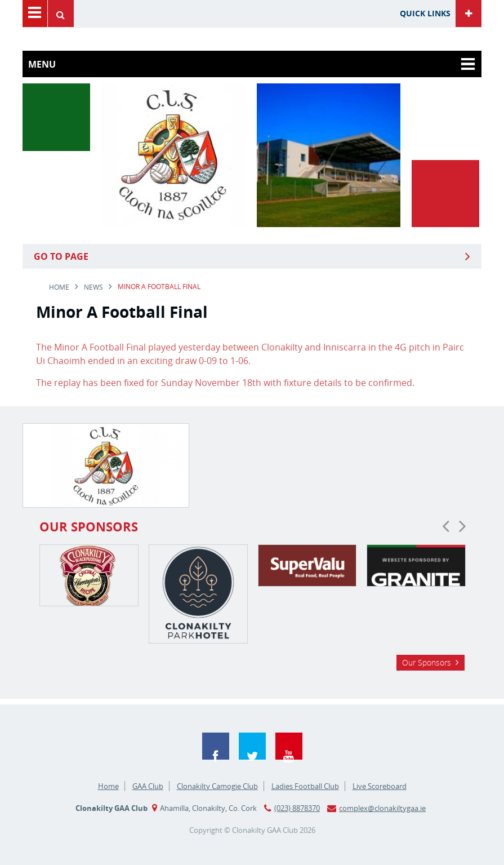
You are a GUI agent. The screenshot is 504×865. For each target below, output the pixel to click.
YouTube (289, 746)
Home (59, 287)
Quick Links (425, 13)
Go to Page (61, 256)
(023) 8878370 (297, 808)
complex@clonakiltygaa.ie (382, 808)
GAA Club (148, 786)
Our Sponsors (427, 662)
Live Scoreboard (380, 786)
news (93, 287)
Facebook (216, 746)
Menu (35, 14)
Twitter (252, 746)
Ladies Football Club (305, 786)
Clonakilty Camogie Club (217, 786)
